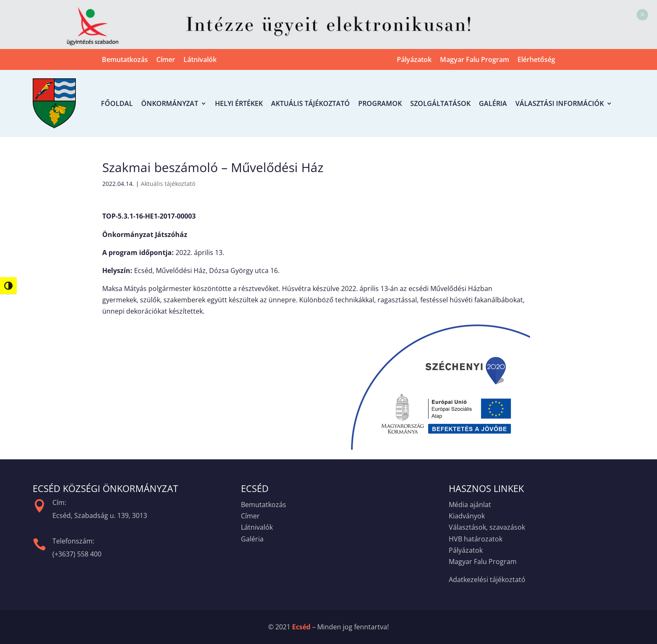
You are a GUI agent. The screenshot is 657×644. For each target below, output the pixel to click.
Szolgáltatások (440, 103)
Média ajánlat (470, 505)
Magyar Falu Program (475, 60)
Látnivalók (200, 60)
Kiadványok (467, 516)
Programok (380, 103)
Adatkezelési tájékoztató (487, 580)
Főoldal (117, 103)
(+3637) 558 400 (77, 554)
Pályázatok (414, 60)
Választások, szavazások (487, 527)
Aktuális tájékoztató (310, 103)
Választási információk (560, 103)
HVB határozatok (476, 539)
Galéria (493, 103)
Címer (166, 60)
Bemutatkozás (125, 60)
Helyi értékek (239, 103)
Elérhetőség (536, 60)
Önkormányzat (170, 103)
